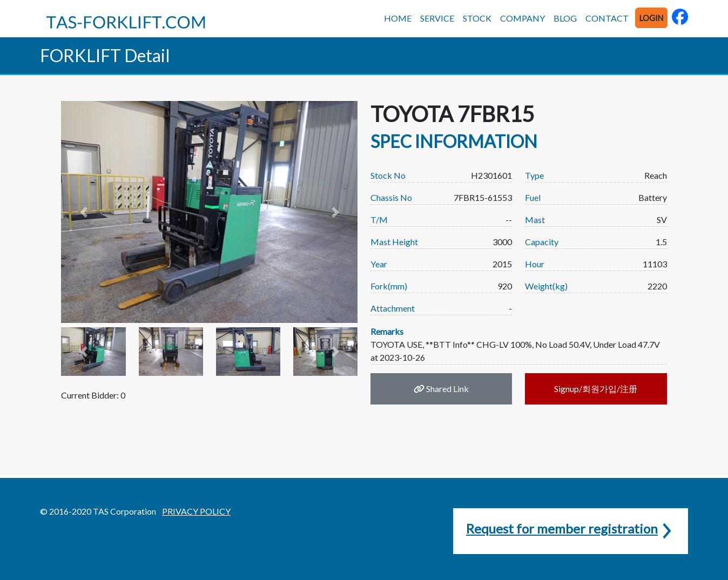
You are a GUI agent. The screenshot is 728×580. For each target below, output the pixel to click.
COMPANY (523, 18)
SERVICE (437, 18)
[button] (83, 212)
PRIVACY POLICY (196, 511)
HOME (398, 18)
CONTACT (607, 18)
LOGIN (651, 18)
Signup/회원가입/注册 (596, 389)
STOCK (477, 18)
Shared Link (441, 389)
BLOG (565, 18)
